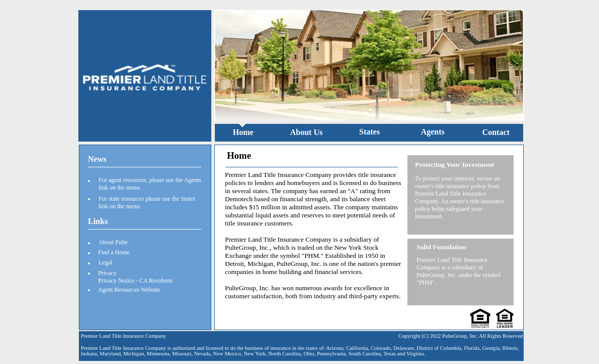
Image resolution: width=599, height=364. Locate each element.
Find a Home (114, 252)
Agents (432, 132)
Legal (105, 262)
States (370, 132)
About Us (306, 132)
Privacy (107, 273)
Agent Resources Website (129, 290)
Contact (496, 132)
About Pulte (113, 242)
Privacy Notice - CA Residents (135, 281)
